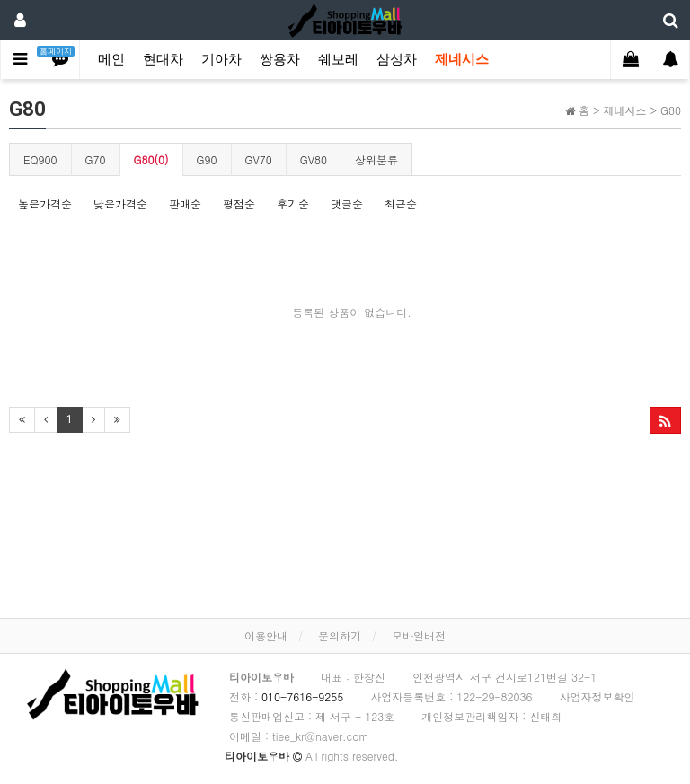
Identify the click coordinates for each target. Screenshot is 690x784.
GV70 (259, 159)
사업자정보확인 (597, 696)
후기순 (293, 203)
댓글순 (347, 203)
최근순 (401, 203)
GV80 (314, 159)
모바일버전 (419, 635)
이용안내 (266, 635)
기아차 (221, 59)
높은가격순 (45, 203)
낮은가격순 (120, 203)
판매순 (185, 203)
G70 (96, 159)
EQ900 (40, 159)
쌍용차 (280, 59)
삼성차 (397, 59)
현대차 (163, 59)
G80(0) (151, 159)
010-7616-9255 (302, 696)
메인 (111, 59)
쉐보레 (338, 59)
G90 (207, 159)
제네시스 (462, 59)
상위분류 (376, 159)
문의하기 (340, 635)
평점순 (239, 203)
